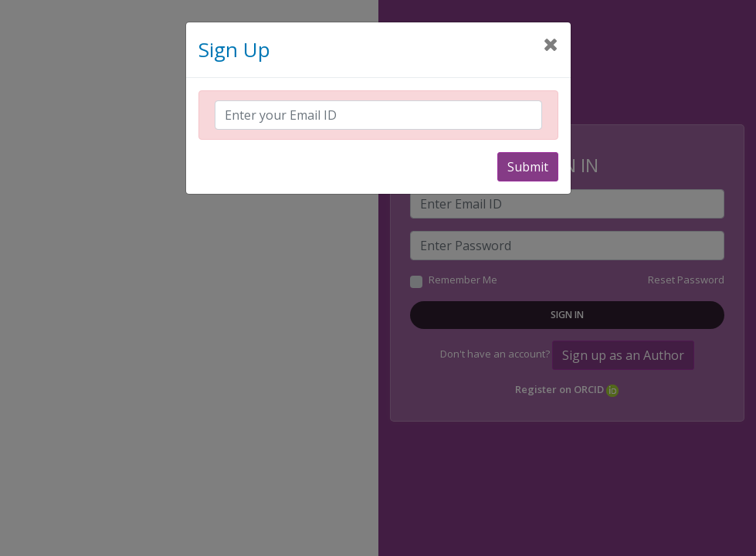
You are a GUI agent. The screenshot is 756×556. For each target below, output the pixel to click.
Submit (528, 167)
